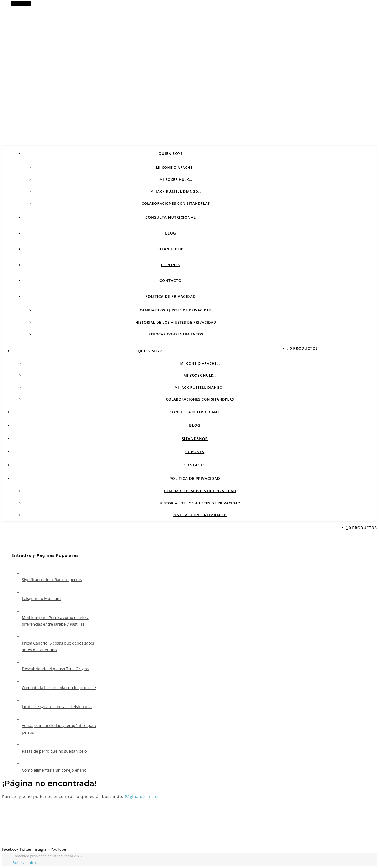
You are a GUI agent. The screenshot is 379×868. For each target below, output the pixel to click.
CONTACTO (171, 281)
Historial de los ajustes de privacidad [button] (176, 322)
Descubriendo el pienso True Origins (55, 669)
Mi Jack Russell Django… (176, 191)
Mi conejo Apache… (176, 167)
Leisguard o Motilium (41, 598)
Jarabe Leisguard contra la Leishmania (57, 706)
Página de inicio (141, 796)
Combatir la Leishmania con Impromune (59, 687)
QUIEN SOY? (170, 153)
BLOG (171, 233)
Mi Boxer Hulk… (176, 179)
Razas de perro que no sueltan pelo (54, 751)
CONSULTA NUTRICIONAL (171, 217)
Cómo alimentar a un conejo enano (54, 770)
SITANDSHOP (171, 249)
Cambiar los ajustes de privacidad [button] (176, 310)
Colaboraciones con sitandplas (176, 203)
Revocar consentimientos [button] (176, 334)
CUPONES (171, 265)
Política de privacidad (171, 296)
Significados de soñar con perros (52, 579)
